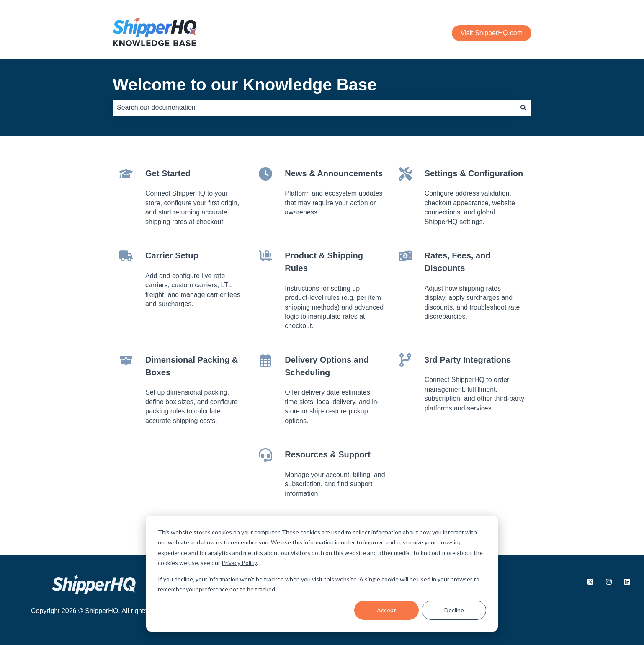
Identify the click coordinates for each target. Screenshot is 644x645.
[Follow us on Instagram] (609, 582)
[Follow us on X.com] (590, 582)
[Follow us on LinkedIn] (627, 582)
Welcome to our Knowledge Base (245, 85)
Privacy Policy (239, 563)
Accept (386, 610)
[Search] (523, 108)
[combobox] (314, 108)
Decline (454, 610)
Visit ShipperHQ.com (492, 33)
